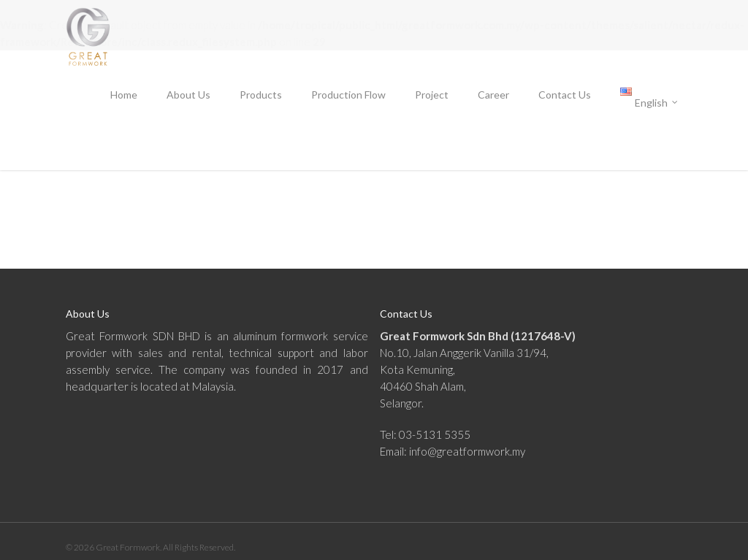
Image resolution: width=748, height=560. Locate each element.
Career (493, 95)
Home (124, 95)
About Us (188, 95)
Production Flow (348, 95)
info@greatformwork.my (467, 451)
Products (261, 95)
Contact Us (565, 95)
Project (432, 95)
